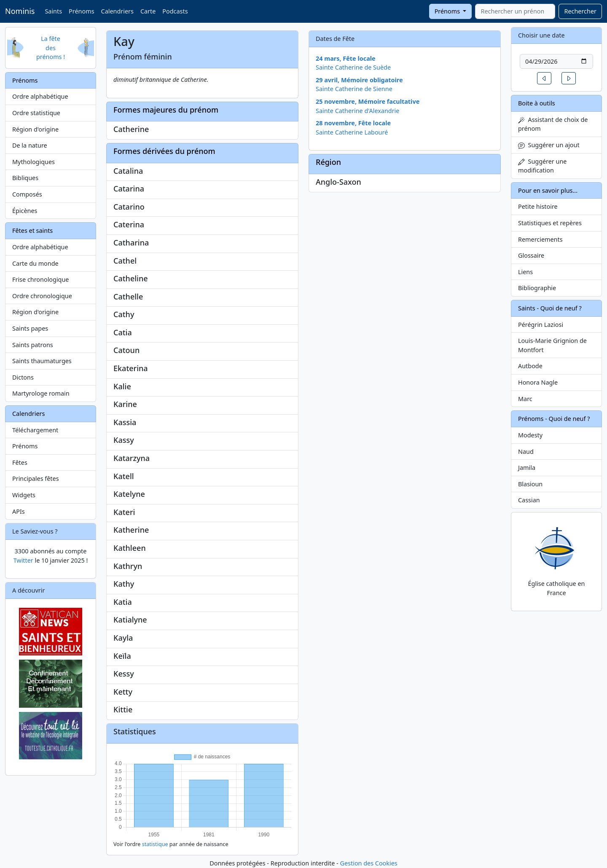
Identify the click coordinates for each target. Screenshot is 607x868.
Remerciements (540, 239)
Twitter (23, 560)
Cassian (529, 500)
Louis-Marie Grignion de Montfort (552, 345)
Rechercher (580, 11)
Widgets (24, 495)
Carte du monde (35, 263)
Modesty (530, 435)
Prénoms (81, 11)
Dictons (23, 377)
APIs (19, 511)
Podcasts (175, 11)
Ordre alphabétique (40, 96)
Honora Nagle (538, 382)
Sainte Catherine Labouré (352, 132)
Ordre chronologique (42, 296)
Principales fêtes (36, 478)
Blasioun (530, 484)
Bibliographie (537, 288)
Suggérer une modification (542, 166)
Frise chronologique (40, 279)
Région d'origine (35, 129)
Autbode (530, 366)
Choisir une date (541, 35)
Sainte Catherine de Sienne (354, 89)
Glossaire (531, 255)
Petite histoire (538, 206)
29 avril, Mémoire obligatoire (359, 80)
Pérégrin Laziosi (541, 325)
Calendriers (117, 11)
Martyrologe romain (41, 393)
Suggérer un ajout (549, 145)
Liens (525, 272)
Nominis (20, 11)
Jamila (527, 468)
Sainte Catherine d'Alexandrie (357, 111)
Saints (53, 11)
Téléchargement (35, 430)
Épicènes (25, 211)
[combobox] (515, 11)
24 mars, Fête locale (346, 58)
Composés (27, 194)
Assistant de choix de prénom (553, 124)
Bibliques (25, 178)
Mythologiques (34, 162)
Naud (526, 452)
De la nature (30, 145)
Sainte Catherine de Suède (353, 67)
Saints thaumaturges (42, 361)
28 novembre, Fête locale (353, 123)
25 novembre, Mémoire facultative (368, 101)
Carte (148, 11)
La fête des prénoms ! (51, 48)
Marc (525, 399)
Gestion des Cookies (368, 863)
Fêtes (20, 462)
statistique (155, 844)
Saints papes (30, 328)
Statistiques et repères (550, 223)
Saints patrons (33, 345)
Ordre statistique (36, 113)
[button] (544, 78)
